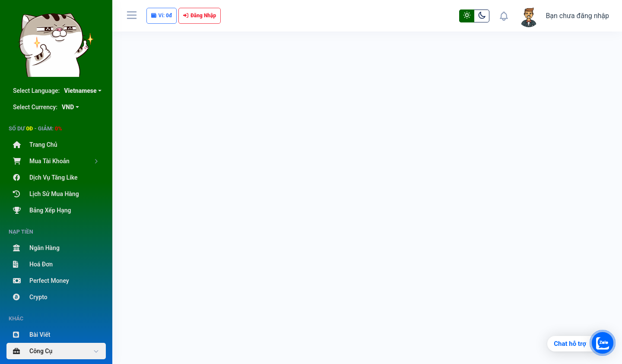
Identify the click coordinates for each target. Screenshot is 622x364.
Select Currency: (43, 107)
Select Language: (55, 91)
